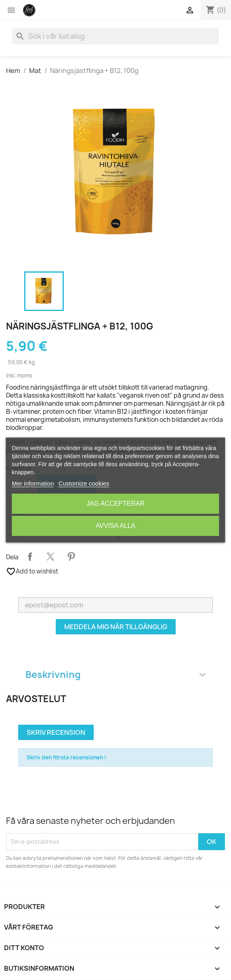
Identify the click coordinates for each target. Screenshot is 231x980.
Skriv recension (56, 732)
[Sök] (115, 36)
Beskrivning (115, 675)
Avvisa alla (115, 526)
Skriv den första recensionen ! (66, 757)
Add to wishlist (32, 571)
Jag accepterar (115, 504)
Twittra (50, 557)
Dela (30, 557)
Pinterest (71, 557)
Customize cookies (84, 483)
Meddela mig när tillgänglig (116, 627)
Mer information (33, 483)
